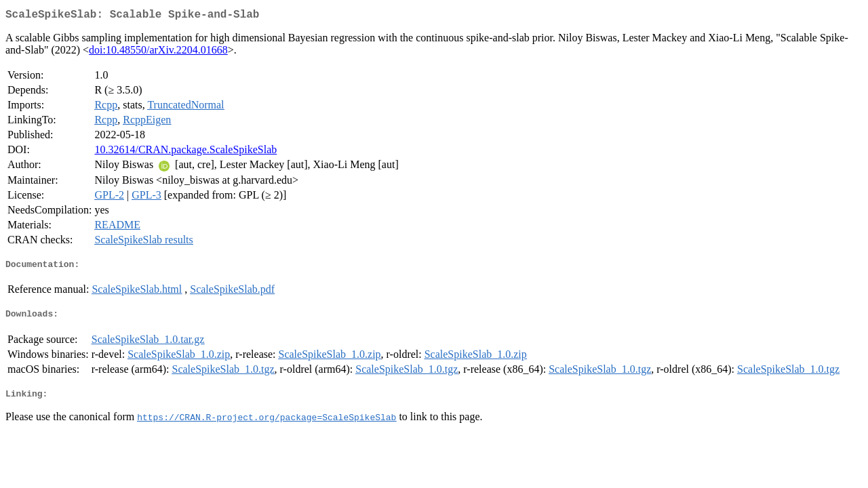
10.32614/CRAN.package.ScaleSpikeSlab (185, 152)
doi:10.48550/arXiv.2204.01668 (158, 53)
